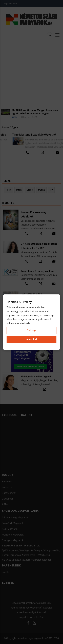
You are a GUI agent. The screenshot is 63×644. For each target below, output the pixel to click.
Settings (32, 330)
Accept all (32, 339)
